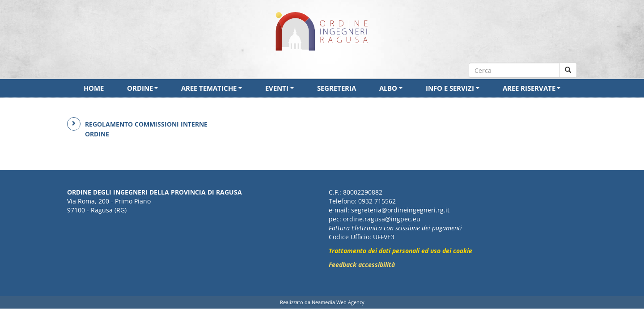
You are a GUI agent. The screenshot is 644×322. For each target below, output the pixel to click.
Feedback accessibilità (362, 265)
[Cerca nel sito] (568, 70)
